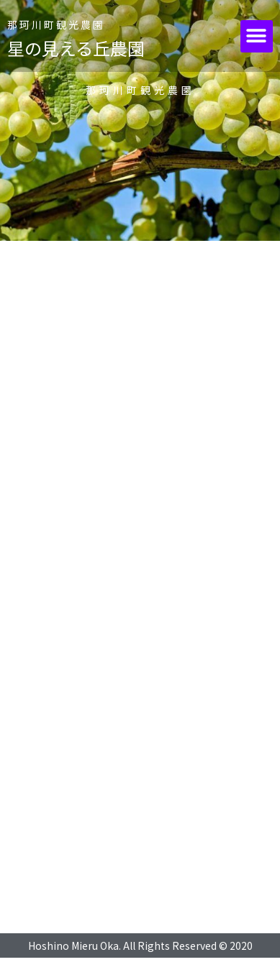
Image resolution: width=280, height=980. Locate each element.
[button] (257, 36)
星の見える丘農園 (76, 48)
